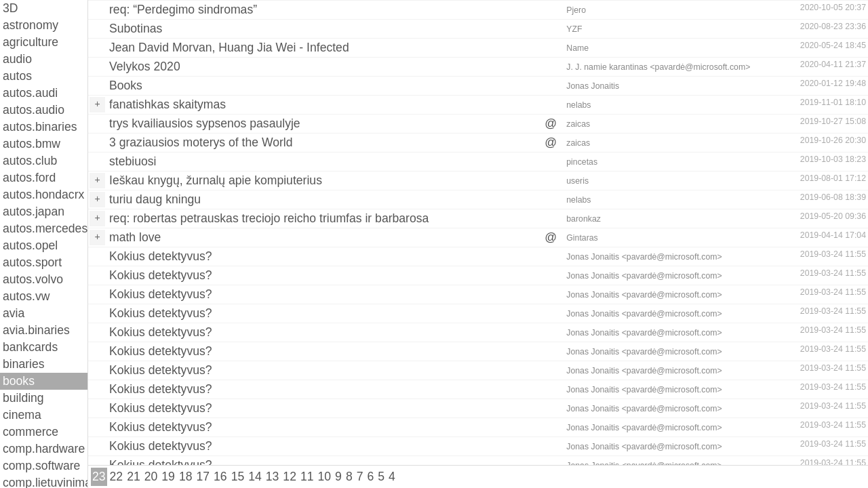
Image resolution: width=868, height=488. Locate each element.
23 (99, 476)
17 (203, 476)
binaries (24, 364)
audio (17, 59)
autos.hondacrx (43, 195)
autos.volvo (33, 279)
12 (290, 476)
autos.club (30, 161)
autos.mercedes (45, 228)
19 (168, 476)
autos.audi (30, 93)
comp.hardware (44, 449)
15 (238, 476)
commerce (31, 432)
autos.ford (29, 178)
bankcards (30, 347)
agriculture (31, 42)
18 (186, 476)
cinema (22, 415)
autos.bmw (32, 144)
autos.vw (26, 296)
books (19, 381)
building (23, 398)
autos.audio (34, 110)
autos (17, 76)
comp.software (41, 466)
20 (151, 476)
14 (255, 476)
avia (14, 313)
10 (325, 476)
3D (11, 8)
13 (273, 476)
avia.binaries (36, 330)
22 (117, 476)
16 (220, 476)
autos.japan (34, 211)
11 (307, 476)
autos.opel (30, 245)
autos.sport (32, 262)
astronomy (31, 25)
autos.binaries (40, 127)
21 (134, 476)
